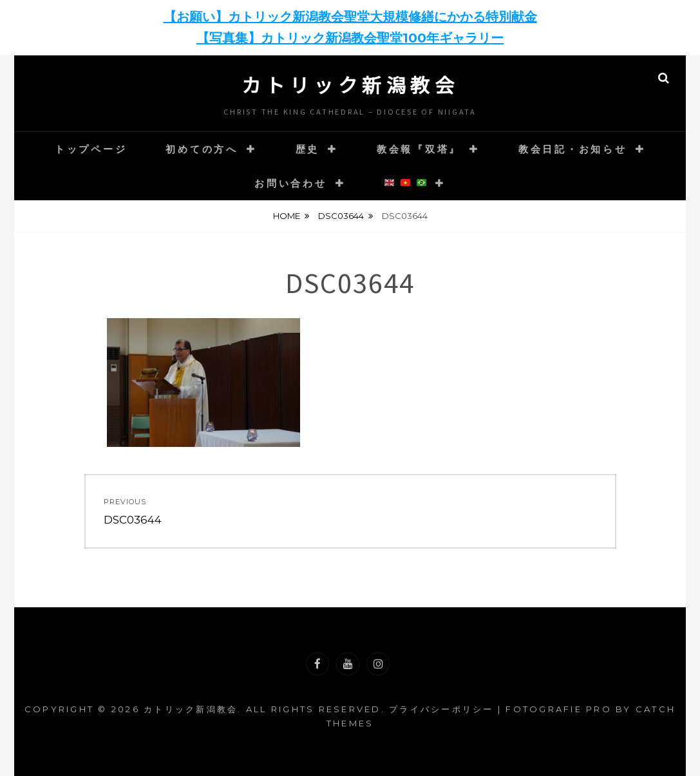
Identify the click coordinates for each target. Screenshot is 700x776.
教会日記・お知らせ (573, 149)
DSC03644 (341, 216)
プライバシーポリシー (441, 709)
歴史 (308, 149)
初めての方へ (202, 149)
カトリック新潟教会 (350, 84)
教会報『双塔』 (419, 149)
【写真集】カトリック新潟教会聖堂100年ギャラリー (350, 38)
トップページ (91, 149)
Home (287, 216)
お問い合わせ (291, 183)
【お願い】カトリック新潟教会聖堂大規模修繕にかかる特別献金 (350, 17)
